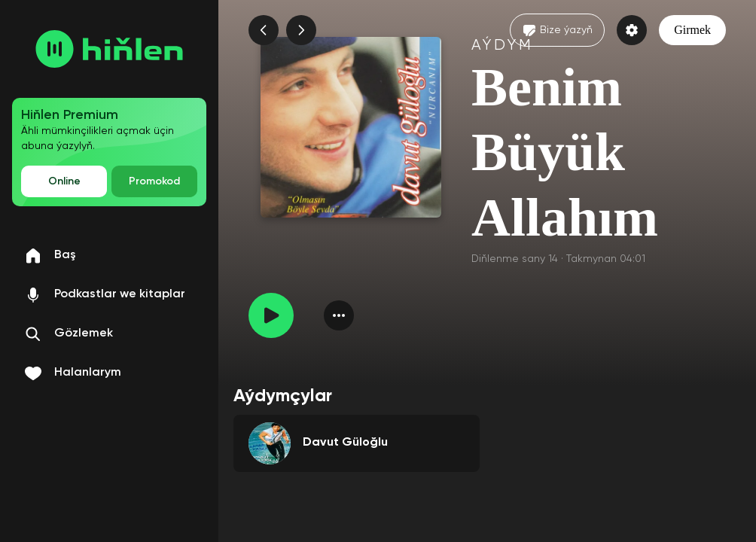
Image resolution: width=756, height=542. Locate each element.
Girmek (692, 30)
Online (64, 181)
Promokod (154, 181)
